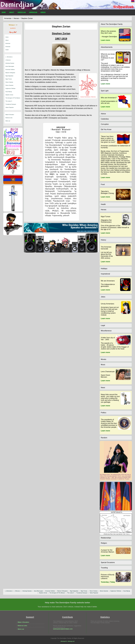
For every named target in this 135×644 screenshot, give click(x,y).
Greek (43, 13)
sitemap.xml (71, 641)
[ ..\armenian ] (9, 57)
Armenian (33, 13)
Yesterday (105, 582)
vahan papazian (10, 107)
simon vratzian (9, 82)
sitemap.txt (64, 641)
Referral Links (9, 118)
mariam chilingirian (10, 73)
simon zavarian (9, 85)
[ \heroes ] (8, 60)
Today (113, 582)
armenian (8, 18)
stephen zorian (27, 18)
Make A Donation (10, 115)
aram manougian (10, 66)
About (12, 13)
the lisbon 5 (9, 101)
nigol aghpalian (9, 76)
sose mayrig (9, 92)
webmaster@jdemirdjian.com (63, 629)
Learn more (105, 40)
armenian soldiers (10, 69)
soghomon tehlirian (10, 88)
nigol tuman (9, 79)
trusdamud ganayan (11, 104)
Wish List (8, 121)
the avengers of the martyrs (13, 98)
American (22, 13)
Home (4, 13)
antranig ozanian (10, 63)
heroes (16, 18)
